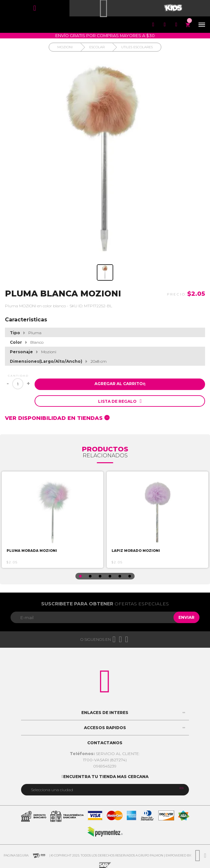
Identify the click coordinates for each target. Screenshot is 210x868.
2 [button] (90, 576)
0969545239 (105, 766)
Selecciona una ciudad (52, 790)
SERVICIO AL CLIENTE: (105, 754)
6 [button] (130, 576)
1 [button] (80, 576)
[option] (52, 520)
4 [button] (110, 576)
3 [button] (100, 576)
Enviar (186, 617)
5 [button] (120, 576)
